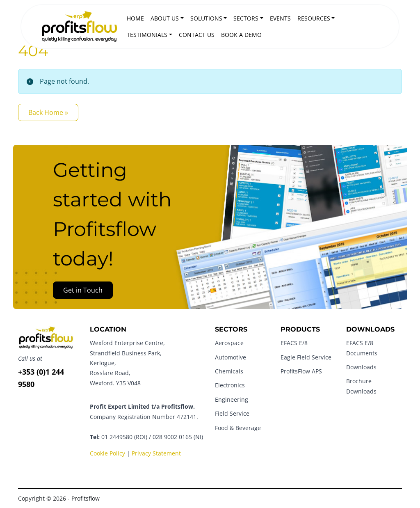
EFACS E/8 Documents (362, 348)
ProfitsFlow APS (301, 371)
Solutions (206, 18)
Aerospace (229, 343)
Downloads (361, 367)
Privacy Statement (156, 453)
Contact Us (197, 35)
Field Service (232, 413)
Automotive (231, 357)
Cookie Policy (107, 453)
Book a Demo (241, 35)
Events (280, 18)
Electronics (230, 385)
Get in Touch (83, 290)
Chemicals (229, 371)
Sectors (246, 18)
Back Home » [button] (48, 112)
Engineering (232, 399)
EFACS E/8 (294, 343)
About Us (165, 18)
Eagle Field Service (306, 357)
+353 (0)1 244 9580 (41, 378)
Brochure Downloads (361, 386)
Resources (314, 18)
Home (135, 18)
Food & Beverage (238, 428)
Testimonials (147, 35)
